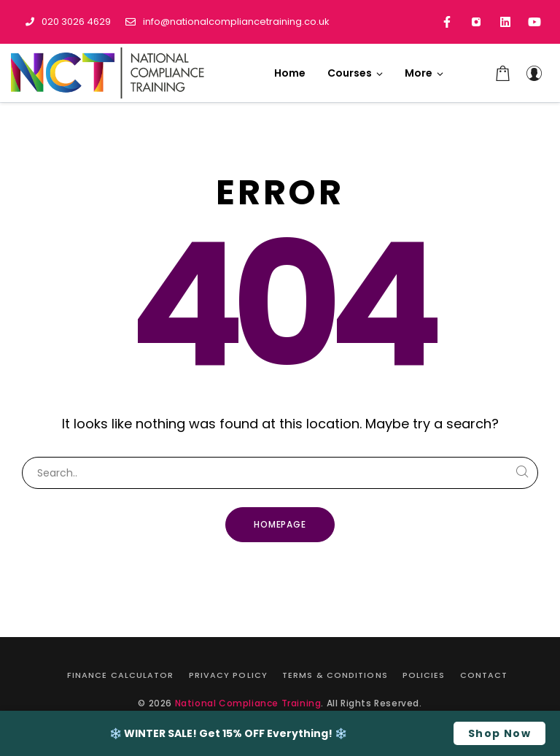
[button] (424, 73)
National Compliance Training (248, 703)
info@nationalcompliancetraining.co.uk (227, 22)
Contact (484, 675)
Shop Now (499, 733)
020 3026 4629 (68, 22)
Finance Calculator (121, 675)
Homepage (280, 524)
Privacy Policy (228, 675)
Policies (424, 675)
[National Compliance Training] (109, 73)
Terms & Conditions (335, 675)
